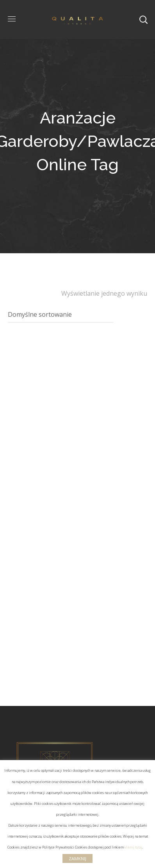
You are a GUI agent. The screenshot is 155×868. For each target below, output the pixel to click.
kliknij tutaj (133, 847)
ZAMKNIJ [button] (77, 858)
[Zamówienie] (61, 315)
